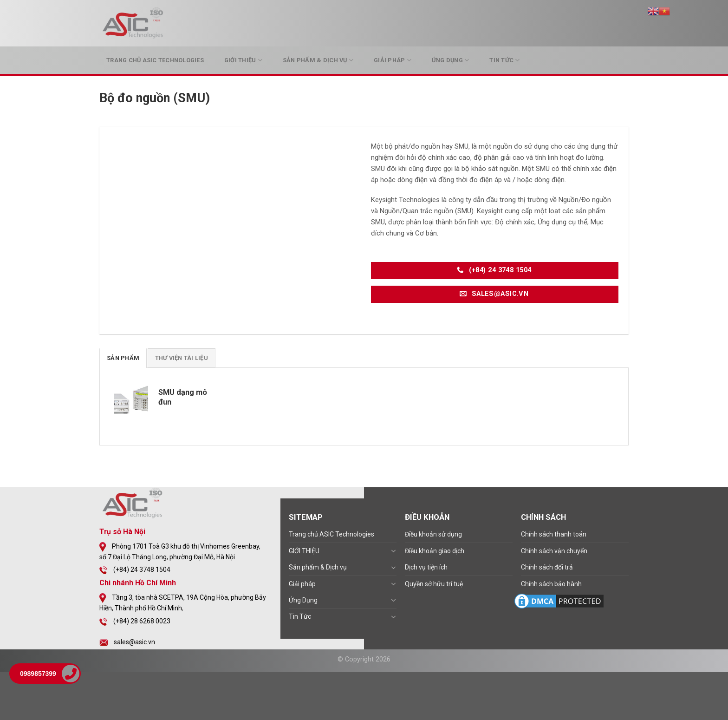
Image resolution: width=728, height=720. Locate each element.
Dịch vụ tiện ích (426, 567)
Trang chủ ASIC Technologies (155, 60)
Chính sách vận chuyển (554, 551)
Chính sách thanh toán (554, 534)
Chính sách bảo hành (551, 584)
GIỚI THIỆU (243, 60)
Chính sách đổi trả (547, 567)
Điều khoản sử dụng (433, 534)
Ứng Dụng (451, 60)
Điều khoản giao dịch (435, 551)
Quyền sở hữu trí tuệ (434, 584)
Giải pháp (393, 60)
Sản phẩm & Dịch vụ (318, 60)
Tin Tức (504, 60)
